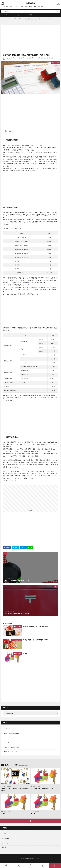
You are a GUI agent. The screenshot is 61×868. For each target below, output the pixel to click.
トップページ (7, 738)
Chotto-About (31, 3)
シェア (18, 866)
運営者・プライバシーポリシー (12, 752)
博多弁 (33, 814)
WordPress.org (6, 848)
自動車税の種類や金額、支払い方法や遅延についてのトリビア (35, 19)
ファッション (13, 15)
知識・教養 (41, 7)
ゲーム (17, 7)
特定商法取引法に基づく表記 (11, 747)
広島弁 (25, 653)
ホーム (6, 866)
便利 (31, 15)
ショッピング (26, 15)
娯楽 (22, 7)
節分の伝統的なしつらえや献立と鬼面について (38, 626)
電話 (43, 866)
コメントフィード (7, 843)
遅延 (47, 58)
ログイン (5, 834)
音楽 (26, 7)
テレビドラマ (5, 15)
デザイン (19, 15)
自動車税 (43, 58)
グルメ (12, 7)
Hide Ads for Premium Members (12, 733)
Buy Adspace (7, 729)
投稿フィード (6, 839)
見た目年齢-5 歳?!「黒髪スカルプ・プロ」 (43, 788)
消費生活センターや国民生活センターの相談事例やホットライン (16, 789)
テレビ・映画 (5, 7)
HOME (5, 19)
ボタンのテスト (8, 743)
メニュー (30, 866)
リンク (27, 285)
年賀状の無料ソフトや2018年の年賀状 (35, 640)
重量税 (51, 58)
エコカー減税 (37, 58)
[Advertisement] (30, 39)
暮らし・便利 (32, 7)
